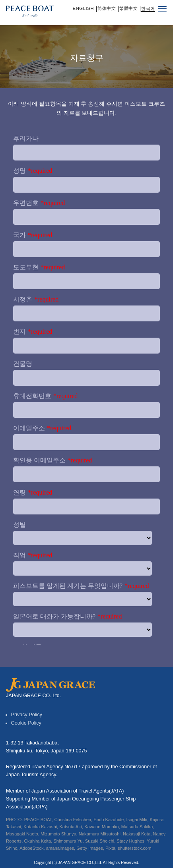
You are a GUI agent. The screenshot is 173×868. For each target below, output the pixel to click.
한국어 (148, 9)
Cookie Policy (26, 723)
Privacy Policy (27, 715)
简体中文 (107, 9)
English (84, 9)
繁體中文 (128, 9)
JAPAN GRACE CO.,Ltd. (80, 863)
